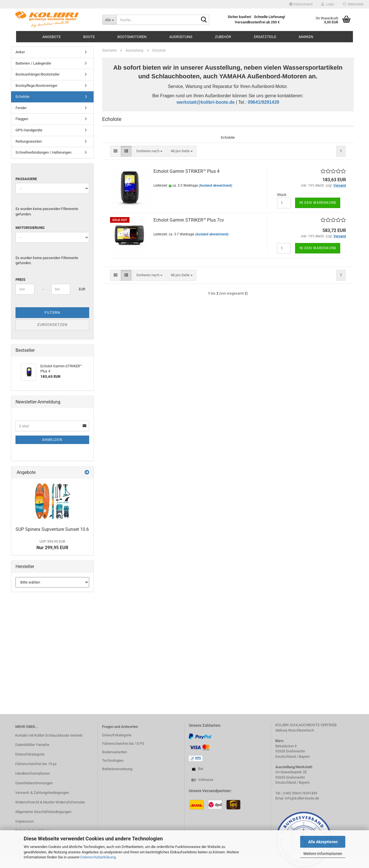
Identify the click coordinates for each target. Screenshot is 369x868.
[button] (301, 4)
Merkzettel (353, 4)
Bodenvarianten (115, 752)
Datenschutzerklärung (98, 857)
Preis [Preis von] (20, 280)
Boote (89, 37)
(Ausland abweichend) (215, 185)
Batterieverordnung (117, 769)
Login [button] (328, 4)
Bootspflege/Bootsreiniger (36, 86)
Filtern (52, 312)
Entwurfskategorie (30, 754)
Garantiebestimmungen (34, 783)
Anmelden (52, 440)
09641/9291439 (263, 102)
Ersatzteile (265, 37)
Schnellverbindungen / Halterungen (43, 152)
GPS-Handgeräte (29, 130)
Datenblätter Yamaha (32, 745)
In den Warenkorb (318, 203)
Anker (20, 52)
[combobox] (149, 151)
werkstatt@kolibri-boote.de (206, 102)
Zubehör (223, 37)
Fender (21, 108)
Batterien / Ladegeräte (33, 63)
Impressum (24, 821)
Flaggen (22, 119)
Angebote (51, 37)
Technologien (113, 760)
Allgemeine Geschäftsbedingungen (43, 812)
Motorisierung (30, 228)
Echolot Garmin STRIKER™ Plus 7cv (189, 220)
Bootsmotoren (132, 37)
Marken (306, 37)
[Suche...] (109, 20)
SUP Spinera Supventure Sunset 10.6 (52, 529)
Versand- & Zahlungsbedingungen (42, 793)
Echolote (22, 97)
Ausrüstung (181, 37)
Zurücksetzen (52, 325)
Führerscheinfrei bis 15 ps (36, 764)
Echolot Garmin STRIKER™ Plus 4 (186, 171)
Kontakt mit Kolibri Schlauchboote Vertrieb (49, 735)
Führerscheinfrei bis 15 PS (123, 744)
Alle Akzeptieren (323, 842)
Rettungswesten (29, 141)
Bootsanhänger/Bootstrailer (38, 74)
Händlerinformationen (33, 773)
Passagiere (26, 179)
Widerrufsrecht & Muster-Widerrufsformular (50, 802)
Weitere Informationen (323, 854)
